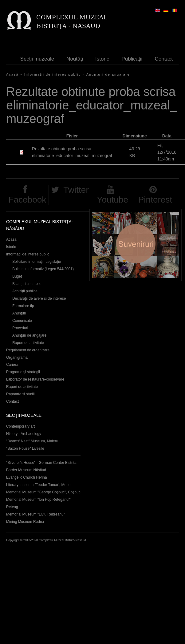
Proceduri (20, 328)
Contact (164, 59)
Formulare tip (23, 306)
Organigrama (17, 358)
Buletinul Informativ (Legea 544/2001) (43, 269)
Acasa (11, 239)
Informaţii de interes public (53, 74)
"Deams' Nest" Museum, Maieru (32, 441)
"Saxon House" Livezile (25, 448)
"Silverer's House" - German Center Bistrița (41, 463)
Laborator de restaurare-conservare (35, 379)
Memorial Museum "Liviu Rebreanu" (35, 514)
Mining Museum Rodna (25, 522)
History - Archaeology (24, 434)
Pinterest (155, 200)
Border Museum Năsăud (26, 470)
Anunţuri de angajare (108, 74)
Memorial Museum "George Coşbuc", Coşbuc (43, 492)
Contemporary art (20, 426)
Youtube (112, 200)
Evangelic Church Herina (27, 477)
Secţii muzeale (37, 59)
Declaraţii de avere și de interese (39, 298)
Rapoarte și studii (20, 394)
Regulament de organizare (28, 350)
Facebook (27, 200)
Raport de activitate (28, 343)
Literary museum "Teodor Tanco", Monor (39, 485)
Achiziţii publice (25, 291)
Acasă (12, 74)
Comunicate (22, 321)
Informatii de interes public (28, 254)
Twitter (76, 190)
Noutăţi (75, 59)
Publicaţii (132, 59)
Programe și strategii (23, 372)
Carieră (12, 365)
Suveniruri (136, 245)
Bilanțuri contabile (27, 284)
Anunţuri (19, 313)
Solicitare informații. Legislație (37, 262)
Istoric (102, 59)
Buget (17, 276)
